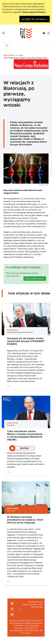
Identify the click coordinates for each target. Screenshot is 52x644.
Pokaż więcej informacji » (34, 12)
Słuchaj (24, 448)
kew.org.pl (18, 628)
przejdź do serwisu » (35, 19)
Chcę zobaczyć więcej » (35, 279)
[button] (3, 33)
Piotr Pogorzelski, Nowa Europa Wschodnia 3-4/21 (25, 58)
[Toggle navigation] (7, 45)
